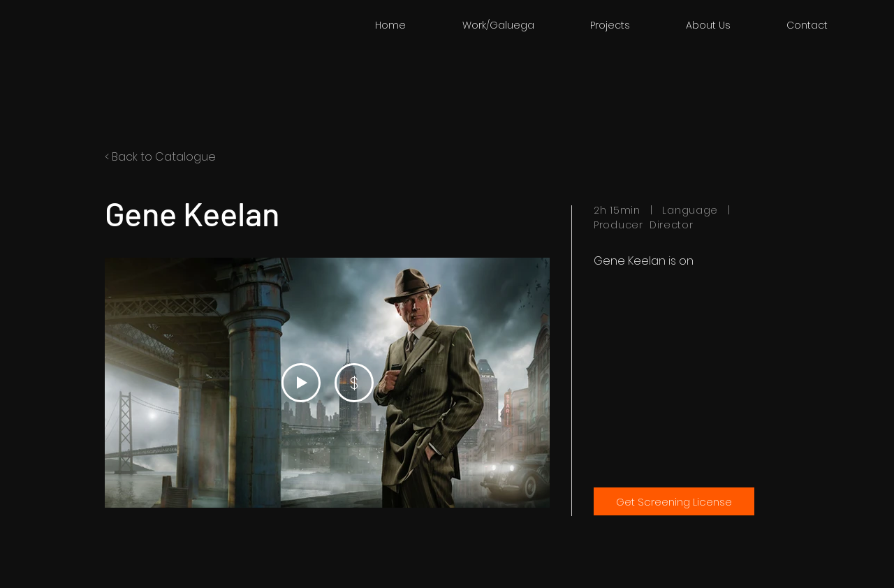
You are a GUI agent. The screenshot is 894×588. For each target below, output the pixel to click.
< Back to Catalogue (160, 157)
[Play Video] (301, 383)
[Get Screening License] (674, 501)
